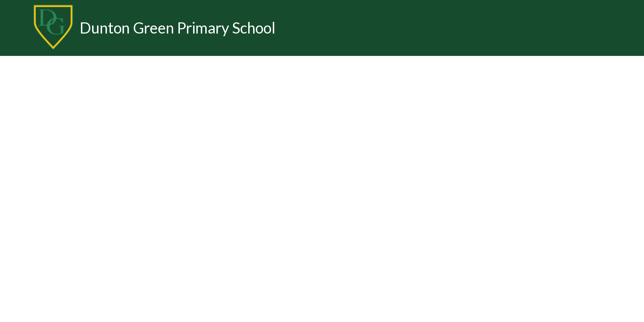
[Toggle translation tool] (628, 28)
